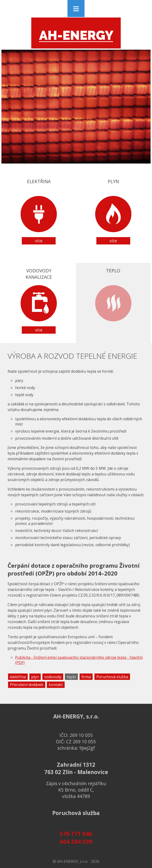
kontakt (56, 685)
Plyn (113, 211)
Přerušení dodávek (27, 685)
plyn (35, 677)
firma (86, 677)
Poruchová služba (112, 677)
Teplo (113, 301)
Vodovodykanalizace (39, 301)
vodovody (53, 677)
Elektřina (39, 211)
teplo (71, 677)
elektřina (18, 677)
